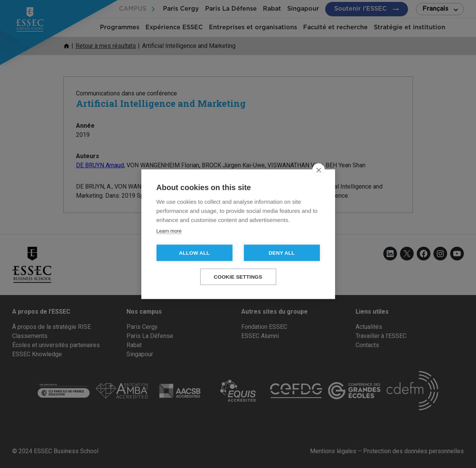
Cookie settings (238, 277)
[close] (319, 170)
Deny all (281, 253)
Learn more (169, 231)
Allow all (194, 253)
